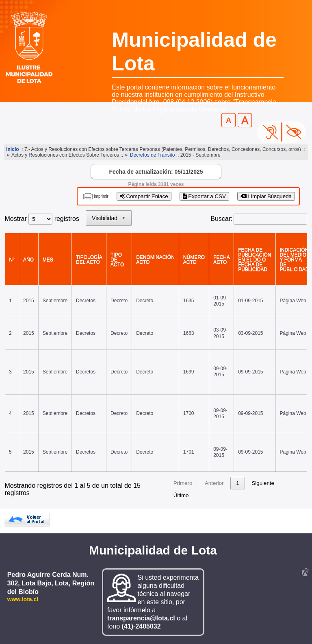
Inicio (12, 149)
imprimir (101, 196)
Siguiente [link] (263, 483)
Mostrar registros (42, 219)
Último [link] (181, 495)
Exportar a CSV (204, 196)
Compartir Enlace (144, 196)
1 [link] (237, 483)
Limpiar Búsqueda (266, 196)
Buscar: (221, 219)
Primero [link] (183, 483)
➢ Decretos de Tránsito (149, 155)
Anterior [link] (214, 483)
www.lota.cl (23, 599)
